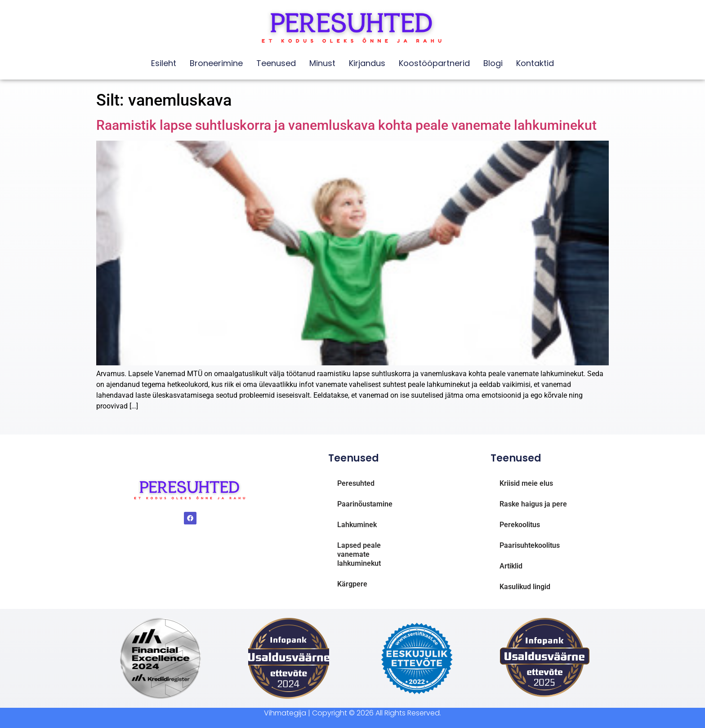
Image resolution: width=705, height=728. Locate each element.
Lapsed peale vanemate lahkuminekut (359, 554)
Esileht (164, 63)
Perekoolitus (520, 525)
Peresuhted (356, 483)
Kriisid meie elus (526, 483)
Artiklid (511, 566)
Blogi (493, 63)
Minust (322, 63)
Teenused (276, 63)
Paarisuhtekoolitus (530, 545)
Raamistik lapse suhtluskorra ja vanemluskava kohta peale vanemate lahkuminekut (346, 125)
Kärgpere (352, 584)
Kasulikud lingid (525, 587)
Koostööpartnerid (434, 63)
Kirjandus (367, 63)
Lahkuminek (357, 525)
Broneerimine (216, 63)
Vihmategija (285, 713)
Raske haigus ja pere (533, 504)
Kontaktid (535, 63)
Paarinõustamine (365, 504)
